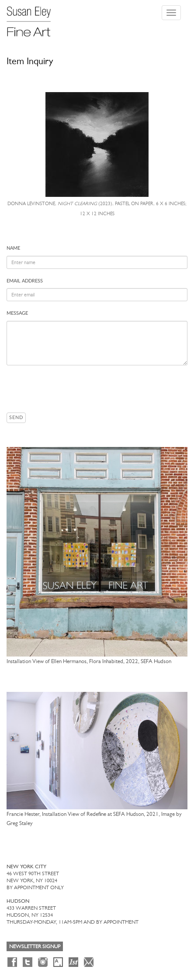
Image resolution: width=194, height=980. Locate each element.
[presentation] (73, 389)
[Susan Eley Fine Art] (33, 18)
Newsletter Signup (35, 946)
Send (16, 418)
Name (13, 248)
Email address (25, 281)
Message (17, 313)
